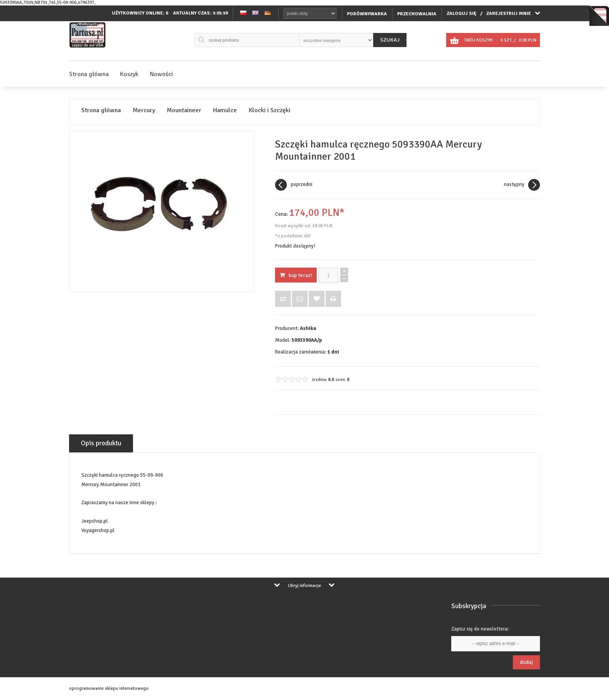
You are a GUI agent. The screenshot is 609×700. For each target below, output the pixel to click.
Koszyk (129, 74)
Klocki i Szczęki (270, 110)
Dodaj (526, 662)
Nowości (161, 74)
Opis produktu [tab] (101, 443)
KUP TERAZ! (296, 275)
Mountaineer (184, 110)
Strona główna (89, 74)
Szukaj (390, 40)
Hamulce (225, 110)
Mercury (144, 110)
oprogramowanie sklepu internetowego (109, 688)
